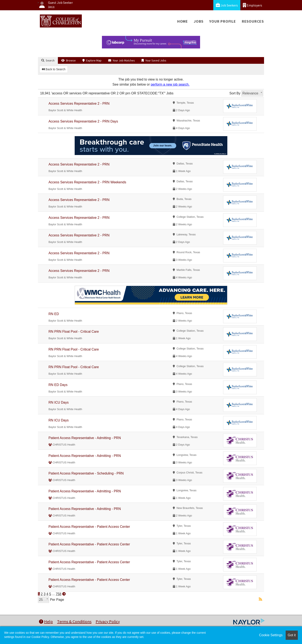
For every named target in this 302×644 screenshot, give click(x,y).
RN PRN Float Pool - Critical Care (74, 332)
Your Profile (223, 21)
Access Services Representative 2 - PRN (79, 104)
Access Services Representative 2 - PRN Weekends (87, 182)
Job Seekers (227, 5)
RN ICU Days (59, 402)
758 (59, 594)
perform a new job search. (170, 84)
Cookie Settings (271, 635)
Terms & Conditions (74, 621)
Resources (253, 21)
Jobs (199, 21)
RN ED (54, 314)
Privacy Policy (108, 621)
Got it (292, 635)
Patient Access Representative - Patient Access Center (89, 527)
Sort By (235, 93)
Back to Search (54, 69)
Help (46, 621)
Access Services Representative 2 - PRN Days (83, 121)
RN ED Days (58, 385)
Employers (253, 5)
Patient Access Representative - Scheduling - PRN (86, 473)
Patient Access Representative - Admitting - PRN (85, 438)
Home (183, 21)
